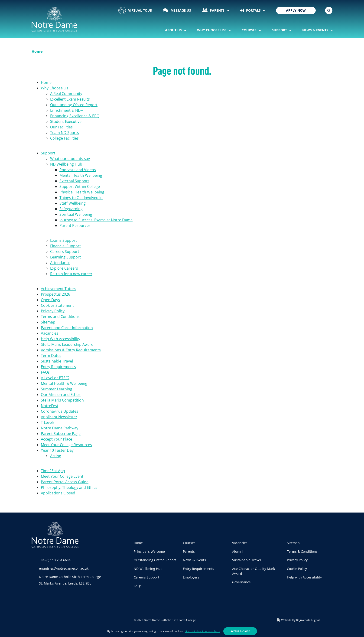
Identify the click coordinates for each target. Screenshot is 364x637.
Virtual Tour (135, 10)
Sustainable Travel (57, 361)
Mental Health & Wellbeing (64, 383)
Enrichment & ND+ (67, 110)
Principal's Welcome (149, 551)
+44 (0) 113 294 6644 (55, 560)
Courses (250, 30)
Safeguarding (71, 209)
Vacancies (50, 333)
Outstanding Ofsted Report (74, 105)
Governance (241, 582)
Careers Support (65, 252)
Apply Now (296, 10)
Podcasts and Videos (78, 170)
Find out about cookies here (203, 631)
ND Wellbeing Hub (66, 164)
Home (46, 82)
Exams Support (63, 240)
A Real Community (66, 94)
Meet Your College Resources (66, 445)
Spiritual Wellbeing (76, 214)
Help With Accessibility (60, 339)
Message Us (177, 10)
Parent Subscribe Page (61, 434)
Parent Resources (75, 225)
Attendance (60, 263)
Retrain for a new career (71, 274)
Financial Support (65, 246)
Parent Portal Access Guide (65, 482)
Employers (191, 577)
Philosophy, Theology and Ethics (69, 487)
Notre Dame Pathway (60, 428)
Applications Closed (58, 493)
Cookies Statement (57, 305)
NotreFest (50, 406)
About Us (174, 30)
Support (280, 30)
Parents (214, 10)
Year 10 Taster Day (57, 450)
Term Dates (51, 356)
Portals (251, 10)
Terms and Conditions (60, 317)
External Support (74, 181)
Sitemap (48, 322)
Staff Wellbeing (73, 203)
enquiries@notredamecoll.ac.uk (64, 568)
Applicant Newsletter (59, 417)
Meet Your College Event (62, 476)
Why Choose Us (55, 88)
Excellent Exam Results (70, 99)
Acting (56, 456)
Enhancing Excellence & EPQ (75, 116)
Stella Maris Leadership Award (67, 344)
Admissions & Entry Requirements (71, 350)
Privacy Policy (53, 311)
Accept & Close (240, 631)
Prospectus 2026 (55, 294)
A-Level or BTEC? (55, 378)
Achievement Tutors (58, 289)
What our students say (70, 159)
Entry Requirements (58, 367)
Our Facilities (61, 127)
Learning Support (65, 257)
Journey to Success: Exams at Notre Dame (96, 220)
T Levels (48, 422)
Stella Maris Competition (62, 400)
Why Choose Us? (212, 30)
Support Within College (80, 186)
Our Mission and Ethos (61, 395)
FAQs (45, 372)
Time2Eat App (53, 471)
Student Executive (66, 121)
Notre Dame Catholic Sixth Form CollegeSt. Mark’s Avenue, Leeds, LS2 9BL (70, 580)
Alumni (238, 551)
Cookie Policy (297, 569)
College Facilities (64, 138)
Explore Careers (64, 268)
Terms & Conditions (302, 551)
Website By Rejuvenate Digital (298, 620)
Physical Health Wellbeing (82, 192)
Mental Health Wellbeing (81, 175)
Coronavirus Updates (60, 411)
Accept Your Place (57, 439)
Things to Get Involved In (81, 198)
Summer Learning (57, 389)
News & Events (316, 30)
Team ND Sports (65, 133)
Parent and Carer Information (67, 328)
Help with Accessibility (304, 577)
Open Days (50, 300)
